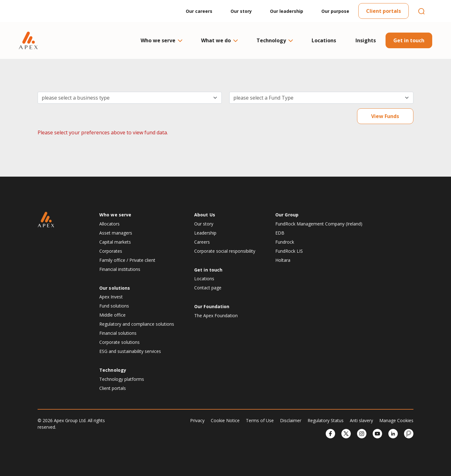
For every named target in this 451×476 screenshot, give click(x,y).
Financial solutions (118, 333)
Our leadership (287, 11)
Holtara (283, 260)
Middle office (112, 315)
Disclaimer (291, 420)
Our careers (199, 11)
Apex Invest (111, 297)
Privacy (197, 420)
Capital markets (115, 242)
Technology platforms (122, 379)
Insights (366, 40)
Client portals (384, 11)
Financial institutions (120, 269)
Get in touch (409, 40)
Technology (274, 40)
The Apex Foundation (216, 316)
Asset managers (116, 233)
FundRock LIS (289, 251)
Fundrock (285, 242)
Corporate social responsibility (225, 251)
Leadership (205, 233)
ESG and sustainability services (130, 351)
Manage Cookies (396, 420)
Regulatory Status (326, 420)
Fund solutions (114, 306)
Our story (241, 11)
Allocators (109, 224)
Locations (324, 40)
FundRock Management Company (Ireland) (319, 224)
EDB (280, 233)
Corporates (111, 251)
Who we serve (161, 40)
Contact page (208, 288)
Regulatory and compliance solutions (137, 324)
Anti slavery (361, 420)
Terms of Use (260, 420)
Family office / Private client (127, 260)
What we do (219, 40)
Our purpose (335, 11)
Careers (202, 242)
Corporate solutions (119, 342)
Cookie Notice (225, 420)
